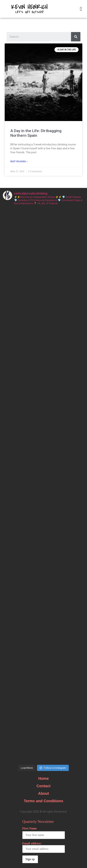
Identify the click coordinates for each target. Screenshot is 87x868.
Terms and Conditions (44, 801)
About (44, 793)
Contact (43, 786)
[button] (81, 9)
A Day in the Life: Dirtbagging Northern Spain (36, 133)
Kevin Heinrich (30, 7)
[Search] (76, 37)
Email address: (44, 847)
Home (44, 778)
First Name (30, 828)
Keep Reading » (19, 161)
